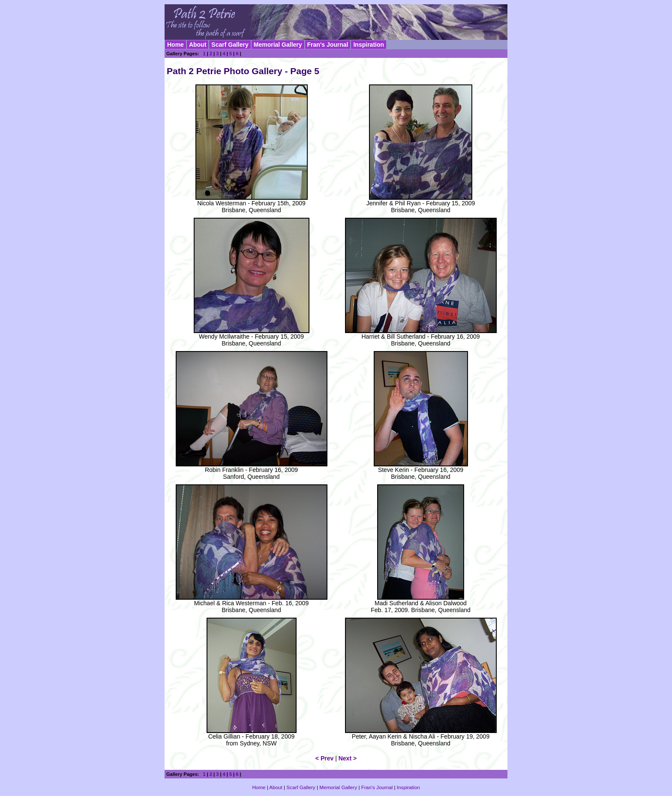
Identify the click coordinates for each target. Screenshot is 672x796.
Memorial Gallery (278, 45)
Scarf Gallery (230, 45)
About (198, 45)
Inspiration (369, 45)
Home (175, 45)
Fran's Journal (328, 45)
